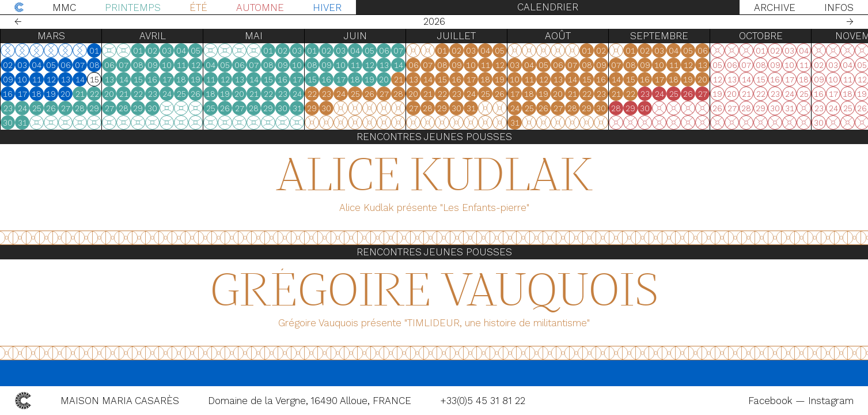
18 (40, 94)
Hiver (327, 7)
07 (83, 65)
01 (98, 51)
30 (113, 123)
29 (199, 108)
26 (54, 108)
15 (98, 80)
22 (98, 94)
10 (26, 80)
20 (69, 94)
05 (54, 65)
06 (69, 65)
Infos (839, 7)
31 (127, 123)
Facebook (772, 401)
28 (83, 108)
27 (69, 108)
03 (26, 65)
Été (198, 7)
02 (11, 65)
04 (40, 65)
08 (98, 65)
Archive (775, 7)
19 (54, 94)
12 (55, 80)
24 (26, 108)
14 (84, 80)
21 (84, 94)
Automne (260, 7)
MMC (64, 7)
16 (11, 94)
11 (40, 80)
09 (12, 80)
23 (12, 108)
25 (40, 108)
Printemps (133, 7)
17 (26, 94)
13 (69, 80)
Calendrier (548, 7)
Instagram (831, 401)
